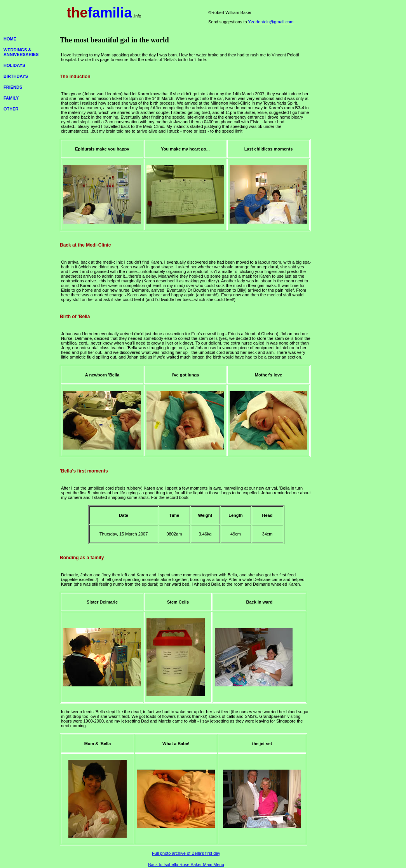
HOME (10, 39)
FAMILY (11, 98)
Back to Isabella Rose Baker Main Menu (186, 864)
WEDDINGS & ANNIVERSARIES (21, 52)
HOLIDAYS (14, 65)
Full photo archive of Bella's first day (186, 853)
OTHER (11, 109)
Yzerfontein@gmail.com (271, 22)
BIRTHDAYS (16, 76)
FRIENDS (13, 87)
